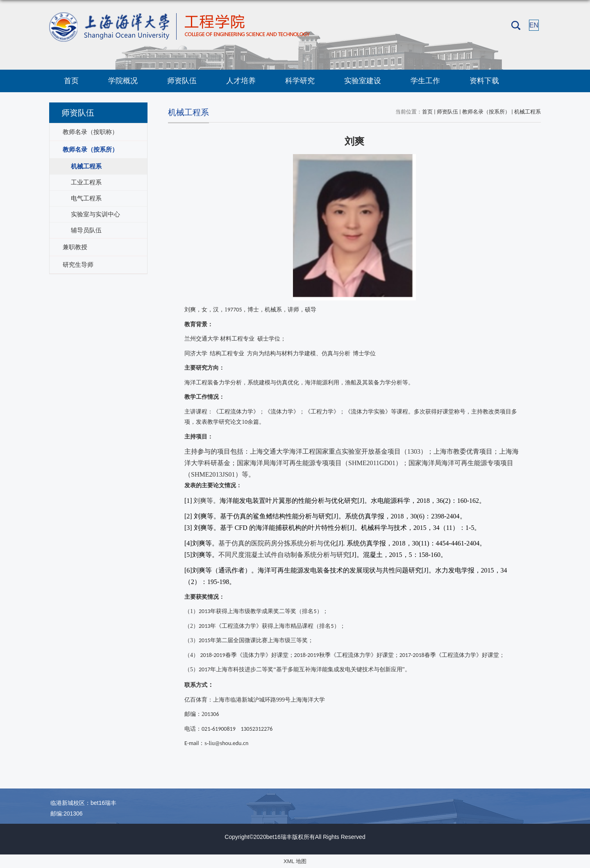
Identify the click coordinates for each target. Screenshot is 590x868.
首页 (71, 81)
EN (534, 25)
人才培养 (241, 81)
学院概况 (123, 81)
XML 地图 (295, 861)
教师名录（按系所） (486, 112)
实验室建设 (363, 81)
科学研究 (300, 81)
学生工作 (425, 81)
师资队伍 (182, 81)
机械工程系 (528, 112)
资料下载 (484, 81)
